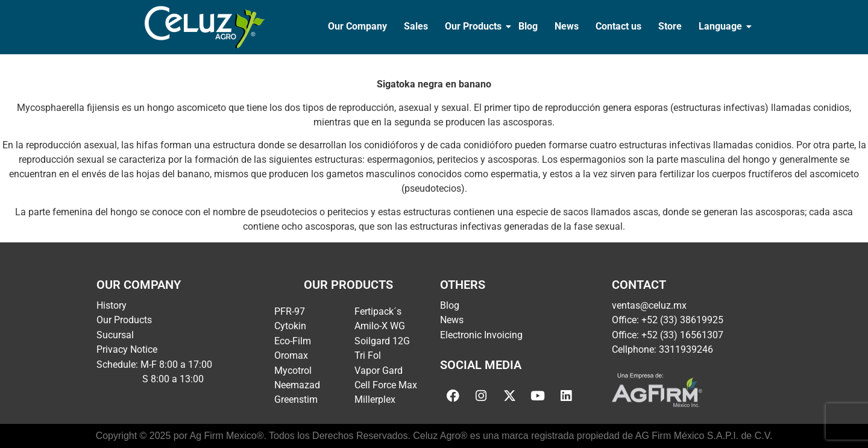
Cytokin (290, 326)
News (567, 26)
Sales (416, 26)
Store (670, 26)
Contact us (618, 26)
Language (722, 26)
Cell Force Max (386, 385)
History (112, 305)
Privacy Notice (127, 349)
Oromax (291, 355)
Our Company (357, 26)
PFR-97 (290, 311)
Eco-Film (293, 341)
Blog (528, 26)
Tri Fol (368, 355)
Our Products (474, 26)
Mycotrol (293, 371)
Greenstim (296, 399)
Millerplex (375, 399)
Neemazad (297, 385)
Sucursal (115, 335)
